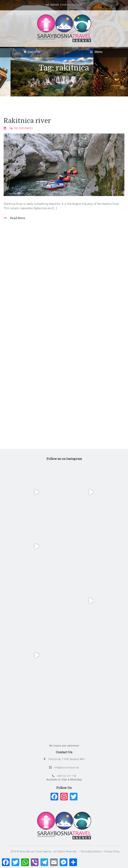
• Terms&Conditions (91, 852)
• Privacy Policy (111, 852)
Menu (96, 52)
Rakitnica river (27, 121)
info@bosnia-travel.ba (66, 768)
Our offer (32, 52)
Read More (17, 218)
